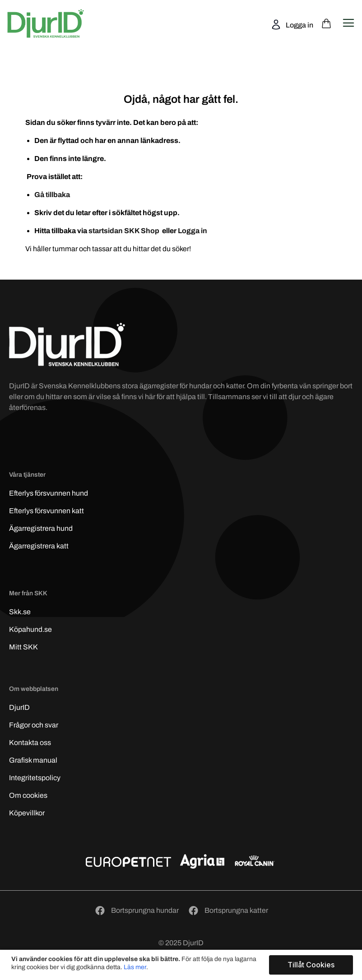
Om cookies (28, 795)
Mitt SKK (23, 647)
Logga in (299, 25)
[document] (182, 965)
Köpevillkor (27, 813)
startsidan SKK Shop (125, 231)
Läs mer (135, 967)
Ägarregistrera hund (41, 528)
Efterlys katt (46, 511)
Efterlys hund (49, 493)
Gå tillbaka (52, 195)
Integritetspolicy (35, 778)
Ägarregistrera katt (39, 546)
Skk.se (20, 612)
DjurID (19, 707)
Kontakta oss (30, 743)
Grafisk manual (33, 760)
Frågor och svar (34, 725)
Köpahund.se (30, 629)
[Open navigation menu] (348, 23)
